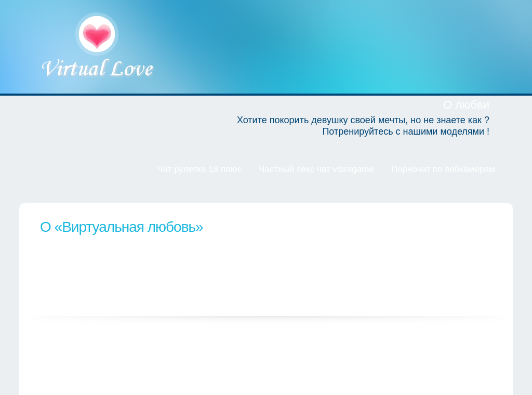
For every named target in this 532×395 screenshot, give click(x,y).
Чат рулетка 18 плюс (199, 169)
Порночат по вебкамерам (443, 169)
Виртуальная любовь (98, 47)
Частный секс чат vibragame (316, 169)
